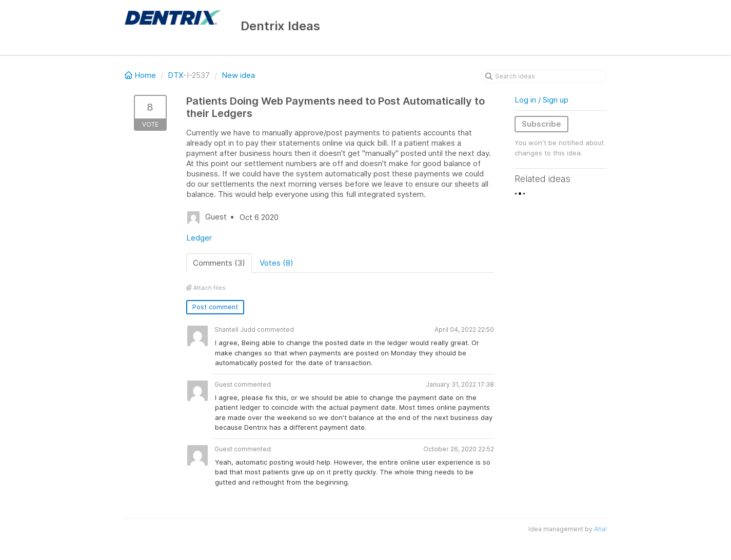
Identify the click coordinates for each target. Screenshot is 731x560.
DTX (175, 75)
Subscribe (541, 124)
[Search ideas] (544, 76)
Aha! (600, 529)
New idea (238, 75)
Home (141, 75)
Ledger (199, 238)
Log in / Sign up (541, 100)
